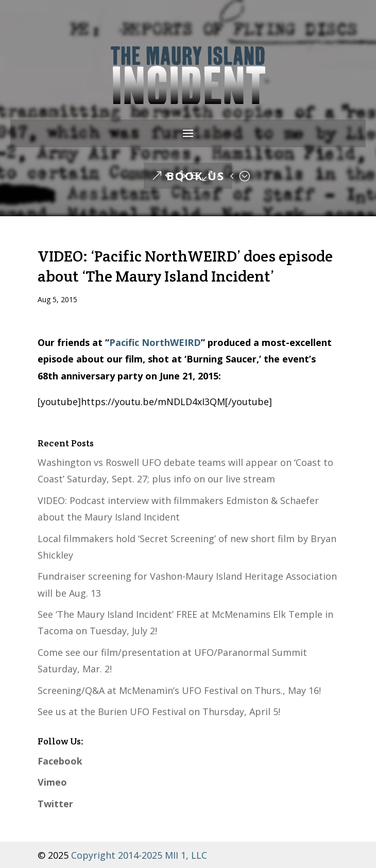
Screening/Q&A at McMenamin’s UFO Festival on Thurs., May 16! (179, 690)
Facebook (60, 761)
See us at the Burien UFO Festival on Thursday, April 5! (159, 711)
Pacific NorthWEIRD (155, 342)
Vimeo (52, 782)
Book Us (195, 176)
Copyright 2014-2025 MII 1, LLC (138, 855)
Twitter (55, 804)
